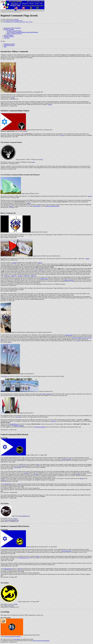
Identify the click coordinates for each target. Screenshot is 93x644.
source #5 (33, 276)
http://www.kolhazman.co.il (12, 520)
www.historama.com (7, 484)
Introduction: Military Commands (12, 28)
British (82, 478)
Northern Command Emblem (14, 31)
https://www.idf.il (9, 606)
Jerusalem (26, 473)
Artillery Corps (44, 278)
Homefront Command (9, 44)
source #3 (20, 276)
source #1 (7, 276)
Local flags (7, 38)
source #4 (27, 276)
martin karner (16, 19)
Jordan (41, 270)
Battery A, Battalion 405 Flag (14, 34)
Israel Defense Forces (9, 45)
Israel (5, 47)
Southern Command (9, 36)
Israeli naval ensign (67, 459)
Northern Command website (52, 206)
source (13, 98)
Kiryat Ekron (17, 639)
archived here (37, 206)
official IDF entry (14, 424)
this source (19, 417)
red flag (15, 519)
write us (27, 22)
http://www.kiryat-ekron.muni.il (13, 636)
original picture (69, 335)
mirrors (31, 22)
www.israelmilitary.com (24, 516)
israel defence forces (18, 21)
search (13, 22)
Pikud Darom (17, 467)
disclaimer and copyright (20, 22)
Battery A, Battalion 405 (8, 213)
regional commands (9, 21)
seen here (14, 263)
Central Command (8, 35)
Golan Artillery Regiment (45, 394)
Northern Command (9, 29)
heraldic (78, 474)
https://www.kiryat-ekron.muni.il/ (41, 641)
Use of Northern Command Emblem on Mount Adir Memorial (22, 32)
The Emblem (5, 503)
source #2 (14, 276)
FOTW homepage (7, 22)
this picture (5, 376)
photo (19, 484)
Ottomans (3, 480)
